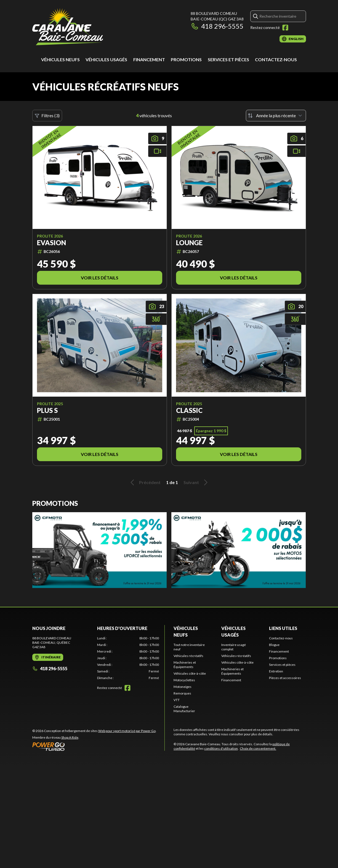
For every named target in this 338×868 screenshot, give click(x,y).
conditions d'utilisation (221, 748)
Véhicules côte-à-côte (190, 673)
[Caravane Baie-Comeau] (68, 27)
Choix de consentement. (258, 748)
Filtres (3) (47, 116)
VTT (177, 700)
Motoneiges (183, 687)
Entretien (276, 671)
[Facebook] (285, 28)
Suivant (196, 482)
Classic (189, 410)
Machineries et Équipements (185, 665)
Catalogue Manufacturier (184, 709)
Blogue (274, 645)
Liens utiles (283, 628)
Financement (149, 59)
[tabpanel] (128, 658)
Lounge (189, 243)
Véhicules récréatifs (188, 656)
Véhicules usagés (106, 59)
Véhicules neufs (60, 59)
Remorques (182, 693)
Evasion (51, 243)
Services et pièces (228, 59)
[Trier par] (276, 116)
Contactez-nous (276, 59)
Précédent (145, 482)
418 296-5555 (217, 26)
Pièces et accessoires (285, 678)
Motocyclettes (184, 680)
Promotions (186, 59)
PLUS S (47, 410)
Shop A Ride (70, 737)
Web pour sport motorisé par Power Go (127, 731)
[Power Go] (94, 746)
